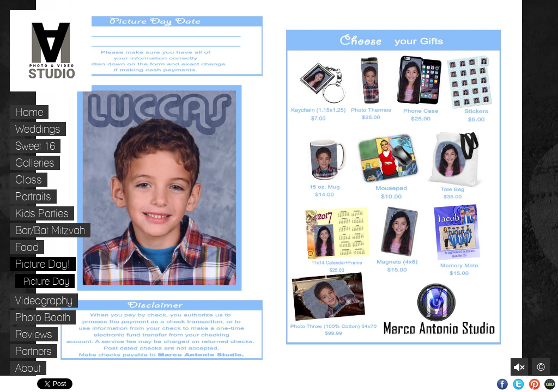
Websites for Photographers (550, 384)
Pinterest (534, 384)
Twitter (518, 384)
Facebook (503, 384)
